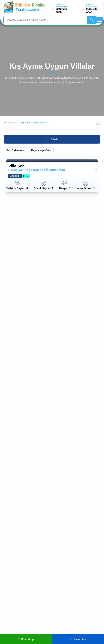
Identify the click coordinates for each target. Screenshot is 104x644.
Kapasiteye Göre (41, 150)
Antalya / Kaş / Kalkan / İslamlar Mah (37, 170)
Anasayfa (9, 123)
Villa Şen (16, 166)
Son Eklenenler (16, 150)
